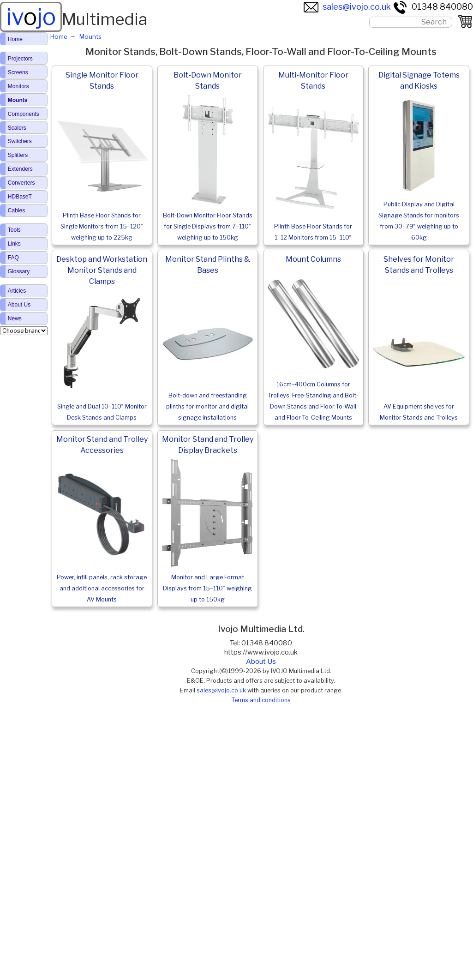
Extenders (20, 169)
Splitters (18, 155)
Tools (14, 230)
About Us (261, 661)
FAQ (13, 258)
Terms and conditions (261, 700)
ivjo (31, 17)
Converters (21, 183)
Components (24, 114)
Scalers (17, 128)
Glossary (19, 271)
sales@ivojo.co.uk (347, 7)
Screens (18, 72)
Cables (16, 210)
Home (15, 39)
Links (14, 244)
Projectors (20, 59)
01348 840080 (433, 7)
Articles (17, 291)
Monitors (18, 86)
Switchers (20, 141)
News (15, 319)
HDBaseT (20, 197)
